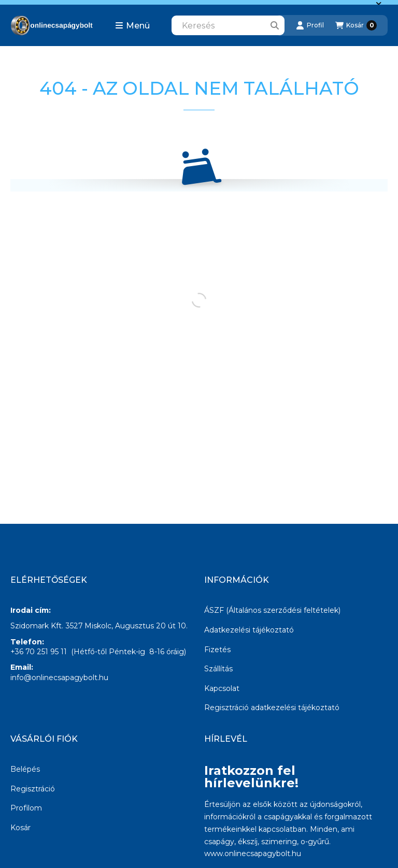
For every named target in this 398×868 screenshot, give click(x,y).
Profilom (26, 808)
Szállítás (218, 669)
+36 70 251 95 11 (39, 652)
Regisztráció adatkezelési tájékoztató (272, 708)
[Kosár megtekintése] (356, 25)
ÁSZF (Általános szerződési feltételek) (272, 610)
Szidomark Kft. (37, 626)
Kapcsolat (222, 688)
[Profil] (310, 25)
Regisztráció (33, 789)
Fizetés (217, 650)
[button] (132, 25)
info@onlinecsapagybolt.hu (59, 678)
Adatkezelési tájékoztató (249, 630)
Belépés (25, 769)
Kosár (20, 828)
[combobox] (228, 25)
